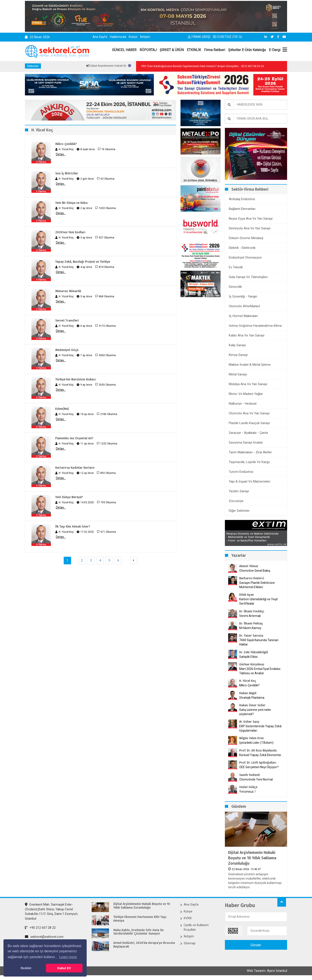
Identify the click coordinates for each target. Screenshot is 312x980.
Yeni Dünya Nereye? (69, 497)
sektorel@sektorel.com (44, 937)
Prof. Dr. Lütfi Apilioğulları (258, 763)
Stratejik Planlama (252, 698)
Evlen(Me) (62, 409)
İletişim (145, 37)
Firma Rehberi (215, 50)
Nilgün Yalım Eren (251, 738)
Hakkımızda (118, 37)
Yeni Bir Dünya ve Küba (71, 203)
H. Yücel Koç (248, 681)
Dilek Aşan (246, 595)
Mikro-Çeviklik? (66, 144)
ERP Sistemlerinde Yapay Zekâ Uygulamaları (260, 728)
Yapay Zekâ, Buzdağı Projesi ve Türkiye (83, 262)
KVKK (188, 918)
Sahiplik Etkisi (248, 657)
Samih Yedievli (249, 775)
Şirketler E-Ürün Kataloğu (247, 50)
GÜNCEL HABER (124, 50)
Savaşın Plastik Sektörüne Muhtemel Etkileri (257, 585)
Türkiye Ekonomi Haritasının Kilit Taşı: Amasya (140, 919)
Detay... (61, 154)
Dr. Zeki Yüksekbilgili (254, 652)
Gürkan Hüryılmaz (252, 664)
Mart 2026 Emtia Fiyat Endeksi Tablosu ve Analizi (260, 671)
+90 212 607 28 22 (40, 928)
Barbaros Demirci (252, 578)
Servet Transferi (67, 321)
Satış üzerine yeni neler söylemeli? (255, 712)
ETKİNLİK (194, 50)
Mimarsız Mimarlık (68, 291)
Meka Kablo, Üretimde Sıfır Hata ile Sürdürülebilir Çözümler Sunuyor (138, 932)
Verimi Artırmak (250, 616)
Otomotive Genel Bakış (255, 571)
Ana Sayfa (100, 37)
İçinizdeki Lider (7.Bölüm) (256, 743)
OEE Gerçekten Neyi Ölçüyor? (259, 767)
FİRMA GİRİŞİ (199, 37)
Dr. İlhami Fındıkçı (252, 611)
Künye (133, 37)
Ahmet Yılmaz (249, 566)
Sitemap (190, 943)
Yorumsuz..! (247, 792)
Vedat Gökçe (248, 787)
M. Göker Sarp (249, 722)
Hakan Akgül (248, 693)
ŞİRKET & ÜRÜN (172, 50)
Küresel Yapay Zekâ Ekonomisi (260, 755)
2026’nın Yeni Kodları (70, 232)
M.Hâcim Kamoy (250, 628)
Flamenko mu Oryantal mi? (74, 438)
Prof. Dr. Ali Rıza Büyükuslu (258, 751)
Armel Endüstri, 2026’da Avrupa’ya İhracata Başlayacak (144, 945)
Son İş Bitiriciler (67, 173)
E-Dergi (275, 50)
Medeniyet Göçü (67, 350)
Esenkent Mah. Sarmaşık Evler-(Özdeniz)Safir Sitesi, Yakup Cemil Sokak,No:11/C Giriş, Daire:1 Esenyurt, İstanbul (51, 911)
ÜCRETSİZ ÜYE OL (228, 37)
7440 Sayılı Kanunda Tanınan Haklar (259, 642)
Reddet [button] (26, 968)
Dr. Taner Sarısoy (251, 636)
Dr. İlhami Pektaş (251, 624)
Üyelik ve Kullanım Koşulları (196, 927)
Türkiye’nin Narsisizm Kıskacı (76, 379)
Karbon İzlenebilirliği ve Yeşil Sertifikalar (258, 601)
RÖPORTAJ (148, 50)
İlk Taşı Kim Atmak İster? (73, 527)
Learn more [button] (68, 957)
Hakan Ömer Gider (252, 705)
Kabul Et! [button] (64, 968)
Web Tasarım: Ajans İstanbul (267, 971)
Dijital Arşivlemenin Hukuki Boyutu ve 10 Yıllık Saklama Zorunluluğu (252, 858)
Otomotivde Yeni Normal (256, 779)
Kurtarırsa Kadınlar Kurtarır (75, 468)
